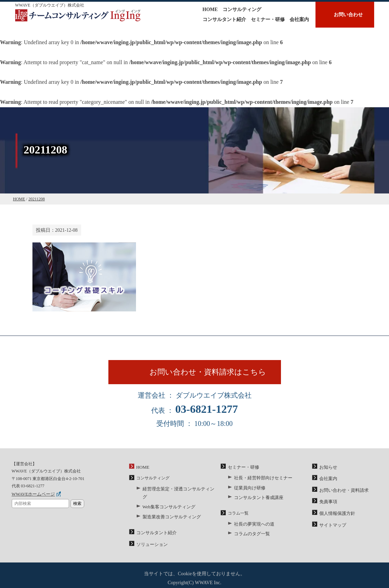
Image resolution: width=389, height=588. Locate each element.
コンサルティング (242, 9)
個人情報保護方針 (336, 515)
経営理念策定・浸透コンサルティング (178, 492)
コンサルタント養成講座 (257, 499)
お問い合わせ (348, 15)
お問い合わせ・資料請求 (342, 493)
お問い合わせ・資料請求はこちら (211, 374)
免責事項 (328, 504)
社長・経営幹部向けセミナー (261, 481)
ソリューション (151, 537)
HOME (210, 9)
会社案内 (299, 19)
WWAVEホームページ (32, 498)
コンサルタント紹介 (224, 19)
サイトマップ (332, 526)
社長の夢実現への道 (253, 525)
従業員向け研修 (249, 490)
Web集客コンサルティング (167, 501)
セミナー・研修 (268, 19)
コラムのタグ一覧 (251, 534)
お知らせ (328, 471)
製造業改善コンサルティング (169, 510)
